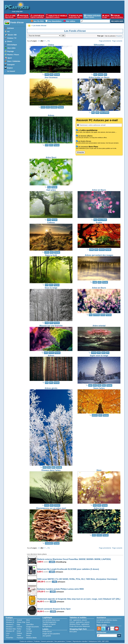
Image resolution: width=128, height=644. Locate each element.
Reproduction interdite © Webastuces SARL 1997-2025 (91, 641)
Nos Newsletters (55, 21)
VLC (8, 636)
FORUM (117, 16)
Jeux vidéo (11, 48)
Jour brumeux (51, 77)
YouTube (29, 631)
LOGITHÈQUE (37, 16)
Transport (11, 65)
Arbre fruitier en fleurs (99, 77)
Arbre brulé (99, 508)
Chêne (51, 45)
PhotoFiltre (10, 638)
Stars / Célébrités (14, 61)
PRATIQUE (23, 16)
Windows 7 (10, 627)
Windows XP (10, 631)
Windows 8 (10, 625)
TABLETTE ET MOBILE (56, 16)
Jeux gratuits (47, 636)
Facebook (20, 638)
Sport (10, 58)
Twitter (19, 636)
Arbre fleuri (51, 157)
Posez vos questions (103, 622)
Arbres (51, 115)
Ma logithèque (47, 626)
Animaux (11, 28)
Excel (28, 622)
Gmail (19, 631)
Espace (10, 68)
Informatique (12, 45)
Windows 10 (10, 622)
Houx (99, 470)
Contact (69, 641)
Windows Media (31, 638)
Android (19, 620)
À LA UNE (10, 16)
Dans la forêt (51, 255)
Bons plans (73, 632)
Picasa (28, 636)
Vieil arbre (51, 190)
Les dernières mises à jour (51, 620)
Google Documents (32, 627)
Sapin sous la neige (99, 356)
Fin (49, 41)
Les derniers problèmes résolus (107, 620)
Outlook (19, 633)
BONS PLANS (76, 16)
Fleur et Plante (105, 112)
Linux (8, 633)
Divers (10, 41)
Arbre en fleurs (99, 190)
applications (77, 620)
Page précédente (105, 41)
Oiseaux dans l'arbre (51, 470)
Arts (105, 74)
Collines (51, 223)
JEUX (106, 16)
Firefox (19, 629)
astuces (84, 620)
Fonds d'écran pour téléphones (80, 626)
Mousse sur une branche (51, 326)
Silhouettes (99, 45)
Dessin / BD (12, 35)
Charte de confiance (26, 641)
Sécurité (29, 633)
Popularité (119, 36)
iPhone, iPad (21, 622)
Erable (99, 223)
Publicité (37, 641)
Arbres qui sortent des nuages (99, 255)
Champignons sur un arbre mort (51, 508)
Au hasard (11, 71)
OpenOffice (30, 625)
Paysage (10, 51)
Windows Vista (11, 629)
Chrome (19, 627)
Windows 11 (10, 620)
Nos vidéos (71, 21)
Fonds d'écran (17, 22)
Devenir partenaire (47, 641)
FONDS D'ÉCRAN (92, 16)
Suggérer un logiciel (49, 624)
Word (28, 620)
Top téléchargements (49, 622)
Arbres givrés (51, 388)
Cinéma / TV (12, 38)
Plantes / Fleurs (13, 55)
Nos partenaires (60, 641)
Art (8, 31)
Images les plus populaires (51, 634)
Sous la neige (51, 288)
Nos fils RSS (39, 21)
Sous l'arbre (99, 388)
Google (29, 629)
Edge (18, 625)
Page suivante (117, 41)
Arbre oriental (99, 326)
